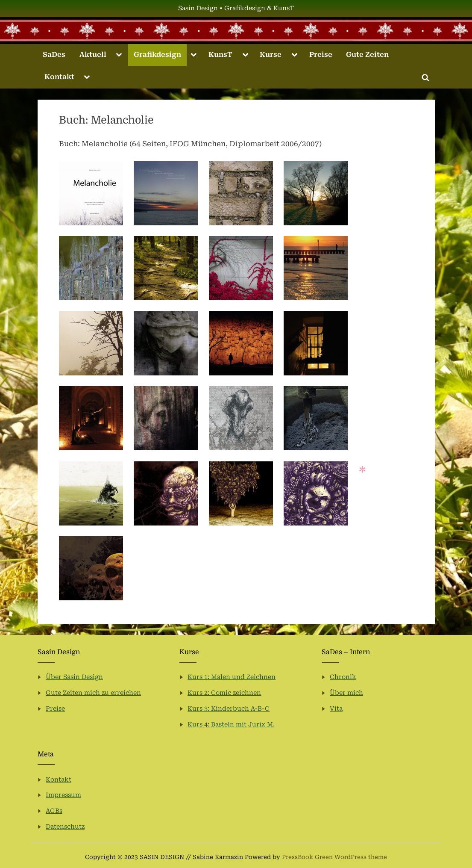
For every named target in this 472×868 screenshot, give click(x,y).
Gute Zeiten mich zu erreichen (93, 693)
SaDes (54, 55)
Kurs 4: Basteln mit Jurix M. (231, 725)
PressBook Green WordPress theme (334, 857)
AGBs (54, 811)
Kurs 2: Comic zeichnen (224, 693)
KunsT (220, 55)
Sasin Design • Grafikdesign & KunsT (236, 8)
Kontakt (59, 77)
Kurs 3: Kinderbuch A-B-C (229, 709)
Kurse (271, 55)
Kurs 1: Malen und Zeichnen (232, 677)
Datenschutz (65, 827)
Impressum (63, 795)
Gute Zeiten (367, 55)
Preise (321, 55)
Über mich (346, 693)
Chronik (343, 677)
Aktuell (93, 55)
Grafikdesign (157, 55)
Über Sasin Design (74, 677)
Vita (336, 709)
